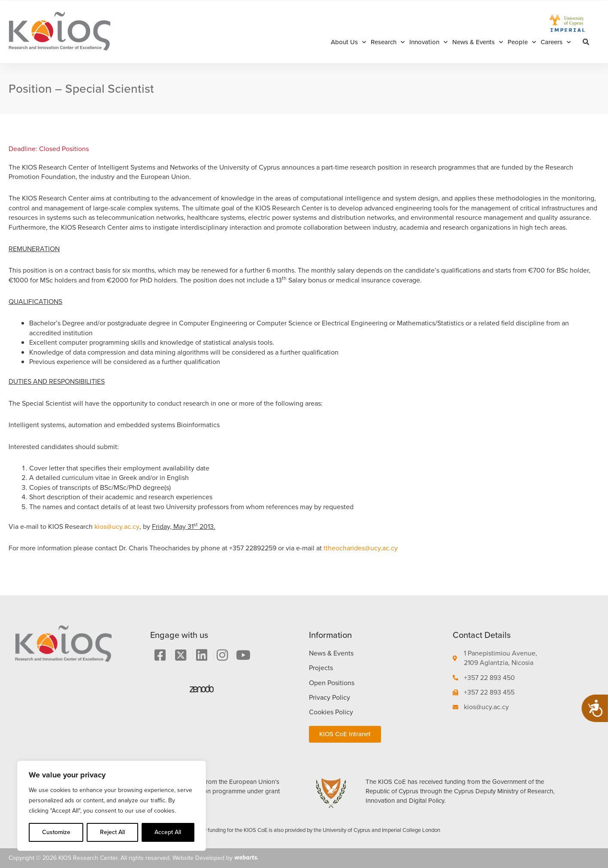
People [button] (522, 42)
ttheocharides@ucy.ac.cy (361, 548)
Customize (56, 832)
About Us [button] (348, 42)
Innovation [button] (428, 42)
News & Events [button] (478, 42)
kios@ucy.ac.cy (117, 527)
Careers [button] (556, 42)
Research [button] (388, 42)
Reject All (112, 832)
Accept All (168, 832)
